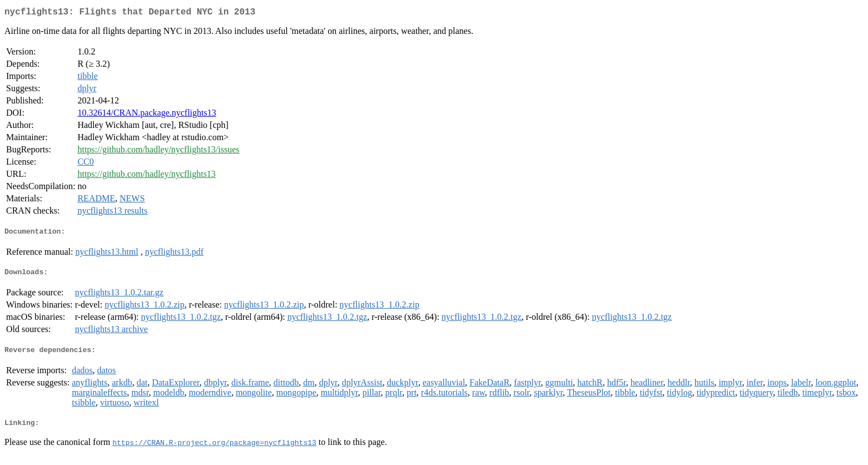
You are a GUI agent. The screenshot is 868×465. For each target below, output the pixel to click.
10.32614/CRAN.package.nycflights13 (147, 115)
